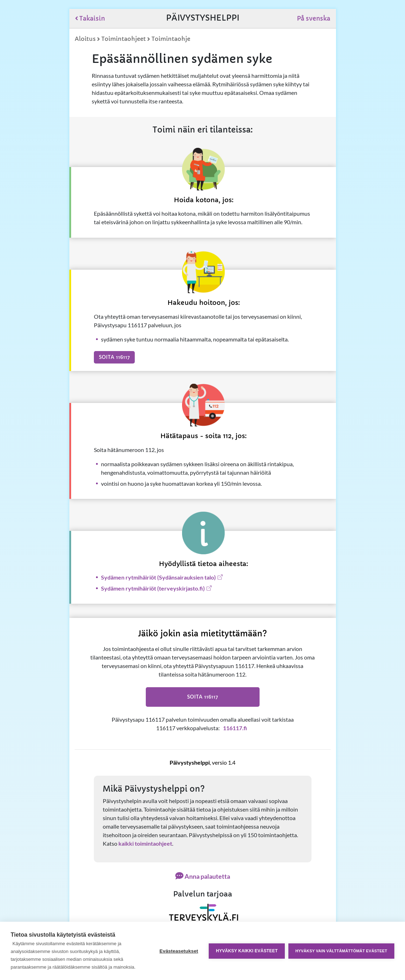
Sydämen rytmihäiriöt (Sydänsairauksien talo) (158, 577)
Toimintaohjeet (124, 39)
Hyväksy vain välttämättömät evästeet (341, 951)
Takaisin (90, 18)
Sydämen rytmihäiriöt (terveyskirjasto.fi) (153, 588)
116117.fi (235, 728)
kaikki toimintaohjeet (145, 843)
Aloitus (85, 39)
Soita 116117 (114, 357)
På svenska (314, 18)
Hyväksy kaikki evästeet (247, 951)
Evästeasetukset (179, 951)
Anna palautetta (203, 876)
